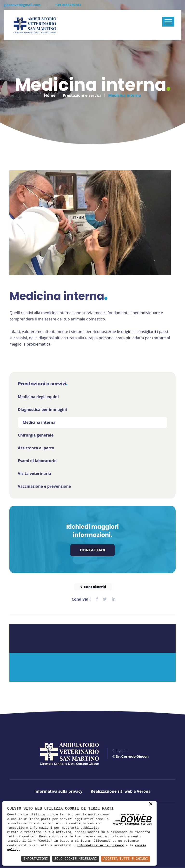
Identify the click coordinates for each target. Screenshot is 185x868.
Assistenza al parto (36, 448)
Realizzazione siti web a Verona (121, 791)
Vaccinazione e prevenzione (44, 486)
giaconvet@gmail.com (22, 5)
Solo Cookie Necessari (76, 859)
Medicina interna (39, 422)
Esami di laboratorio (37, 461)
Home (50, 93)
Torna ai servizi (93, 587)
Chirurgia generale (36, 435)
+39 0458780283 (68, 5)
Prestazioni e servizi (82, 93)
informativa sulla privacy (100, 846)
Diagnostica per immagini (42, 410)
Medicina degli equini (38, 397)
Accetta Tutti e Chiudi (126, 859)
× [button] (151, 804)
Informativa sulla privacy (59, 791)
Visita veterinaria (34, 473)
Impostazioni (36, 859)
